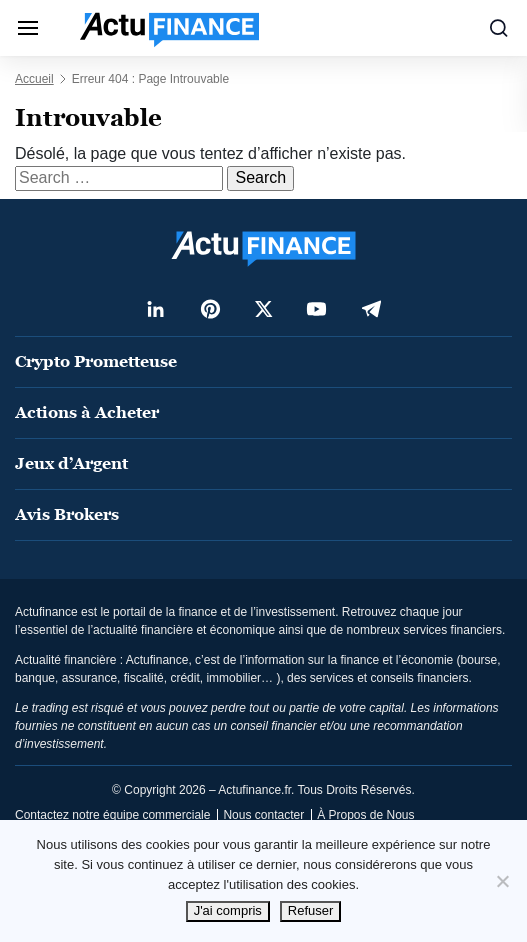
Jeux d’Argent (71, 463)
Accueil (34, 79)
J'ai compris (228, 910)
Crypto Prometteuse (96, 361)
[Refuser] (502, 881)
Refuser (311, 910)
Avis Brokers (67, 514)
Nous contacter (263, 815)
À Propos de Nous (365, 815)
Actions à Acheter (87, 412)
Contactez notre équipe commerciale (112, 815)
